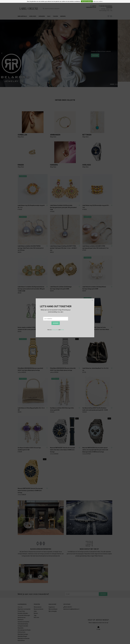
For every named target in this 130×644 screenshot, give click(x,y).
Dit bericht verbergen (87, 1)
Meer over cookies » (98, 1)
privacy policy (55, 330)
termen (62, 330)
